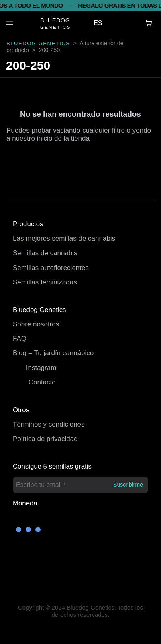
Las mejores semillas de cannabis (64, 238)
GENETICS (56, 27)
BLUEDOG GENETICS (38, 43)
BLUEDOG (55, 20)
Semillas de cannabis (45, 253)
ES (98, 23)
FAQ (20, 339)
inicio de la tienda (63, 138)
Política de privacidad (45, 439)
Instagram (41, 368)
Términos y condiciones (49, 424)
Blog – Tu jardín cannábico (53, 353)
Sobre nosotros (36, 324)
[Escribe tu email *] (80, 485)
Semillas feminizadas (45, 282)
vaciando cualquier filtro (89, 130)
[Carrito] (149, 23)
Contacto (42, 382)
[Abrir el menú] (10, 23)
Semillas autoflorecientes (51, 268)
